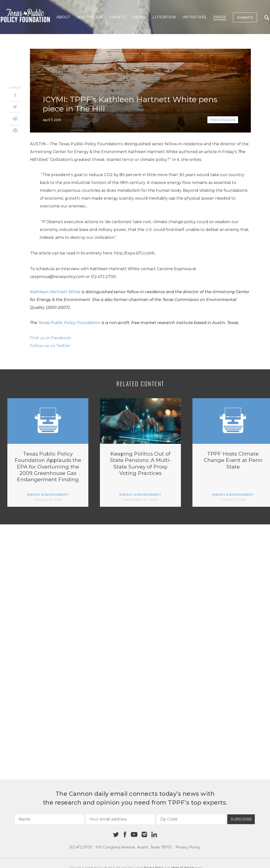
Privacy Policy (188, 847)
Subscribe (241, 819)
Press (220, 17)
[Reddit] (15, 119)
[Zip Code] (191, 819)
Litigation (164, 17)
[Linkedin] (154, 834)
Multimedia (90, 17)
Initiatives (195, 17)
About (63, 17)
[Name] (50, 819)
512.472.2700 (81, 847)
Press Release (223, 120)
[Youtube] (134, 835)
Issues (139, 17)
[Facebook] (15, 96)
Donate (245, 17)
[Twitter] (15, 107)
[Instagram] (144, 834)
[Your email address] (120, 819)
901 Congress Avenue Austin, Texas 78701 (134, 847)
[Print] (15, 131)
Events (117, 17)
